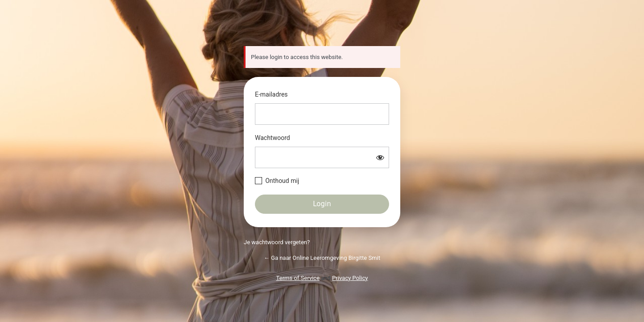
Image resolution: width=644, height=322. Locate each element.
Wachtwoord (272, 138)
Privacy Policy (350, 278)
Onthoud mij (282, 181)
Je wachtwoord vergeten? (277, 242)
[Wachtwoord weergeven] (380, 157)
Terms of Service (298, 278)
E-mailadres (271, 94)
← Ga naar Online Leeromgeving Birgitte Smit (322, 258)
